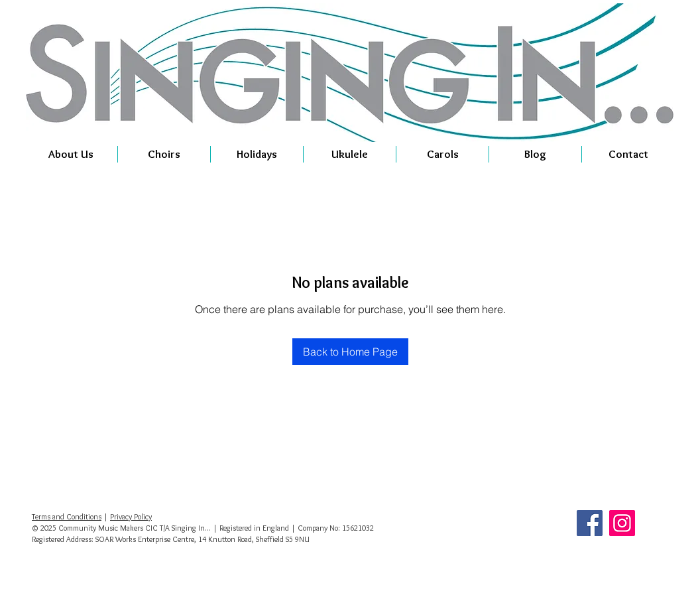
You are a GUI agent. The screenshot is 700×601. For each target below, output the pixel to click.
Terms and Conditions (67, 516)
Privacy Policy (131, 516)
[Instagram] (622, 523)
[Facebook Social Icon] (590, 523)
